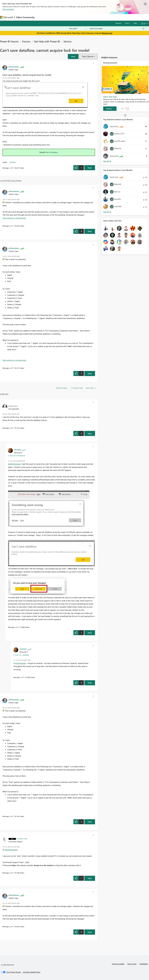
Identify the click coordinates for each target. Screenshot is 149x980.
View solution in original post (14, 218)
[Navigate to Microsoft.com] (7, 17)
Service (68, 41)
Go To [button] (143, 23)
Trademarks (144, 964)
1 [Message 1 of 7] (10, 168)
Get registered (8, 9)
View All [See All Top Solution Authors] (107, 161)
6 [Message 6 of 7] (15, 627)
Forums (40, 17)
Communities (72, 17)
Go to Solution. (52, 152)
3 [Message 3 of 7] (10, 873)
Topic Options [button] (87, 56)
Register (118, 23)
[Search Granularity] (78, 29)
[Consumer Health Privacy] (32, 972)
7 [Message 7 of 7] (21, 677)
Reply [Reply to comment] (90, 231)
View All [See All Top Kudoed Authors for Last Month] (107, 212)
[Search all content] (117, 29)
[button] (73, 56)
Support (102, 17)
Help (135, 23)
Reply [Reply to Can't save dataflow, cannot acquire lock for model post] (90, 168)
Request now (107, 33)
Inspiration (51, 17)
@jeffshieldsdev (14, 464)
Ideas (61, 17)
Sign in (127, 23)
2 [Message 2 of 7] (10, 226)
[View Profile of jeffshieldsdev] (14, 67)
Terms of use (132, 964)
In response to (17, 456)
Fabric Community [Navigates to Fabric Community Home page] (25, 17)
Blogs (83, 17)
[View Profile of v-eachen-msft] (22, 839)
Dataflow (13, 162)
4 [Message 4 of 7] (10, 368)
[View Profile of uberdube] (18, 450)
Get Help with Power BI (47, 41)
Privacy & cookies (118, 964)
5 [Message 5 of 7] (10, 428)
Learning (92, 17)
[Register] (110, 109)
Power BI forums (9, 41)
